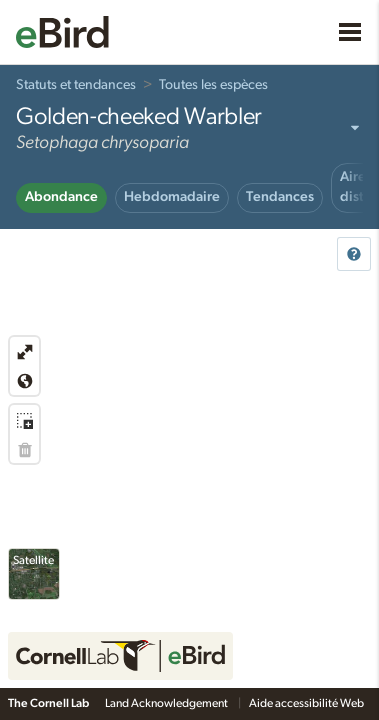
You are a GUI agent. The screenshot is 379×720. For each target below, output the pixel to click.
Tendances (280, 197)
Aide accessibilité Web (307, 703)
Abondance (61, 197)
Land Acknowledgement (167, 703)
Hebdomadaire (172, 197)
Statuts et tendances (76, 85)
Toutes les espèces (213, 85)
